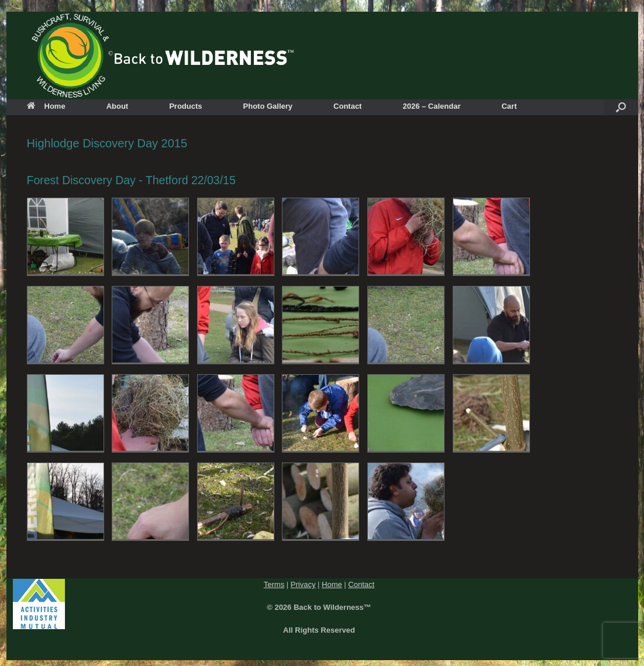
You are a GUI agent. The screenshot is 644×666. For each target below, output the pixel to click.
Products (185, 106)
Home (46, 106)
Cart (509, 106)
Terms (274, 584)
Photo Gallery (268, 106)
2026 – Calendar (431, 106)
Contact (347, 106)
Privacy (303, 584)
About (118, 106)
